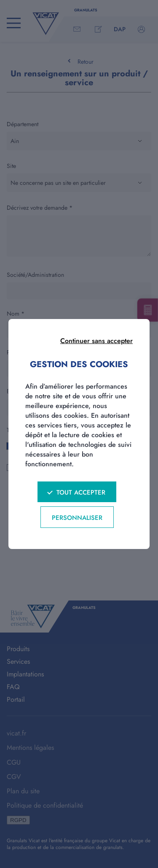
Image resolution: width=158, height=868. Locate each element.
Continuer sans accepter (96, 341)
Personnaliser (77, 518)
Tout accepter (81, 492)
